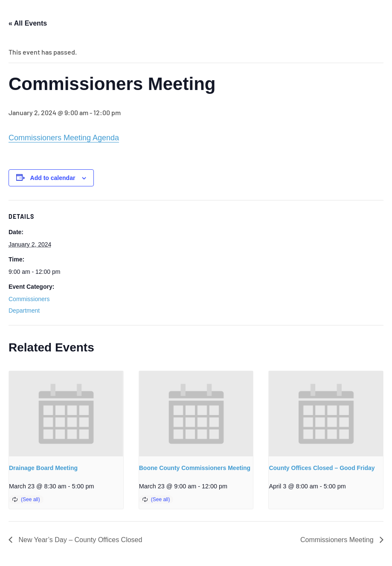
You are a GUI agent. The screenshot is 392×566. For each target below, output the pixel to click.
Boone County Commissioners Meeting (195, 468)
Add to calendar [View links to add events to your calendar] (53, 178)
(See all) (30, 499)
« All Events (28, 23)
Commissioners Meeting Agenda (64, 138)
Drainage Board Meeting (43, 468)
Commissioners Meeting (338, 540)
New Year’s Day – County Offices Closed (79, 540)
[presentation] (66, 414)
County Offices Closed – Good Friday (322, 468)
